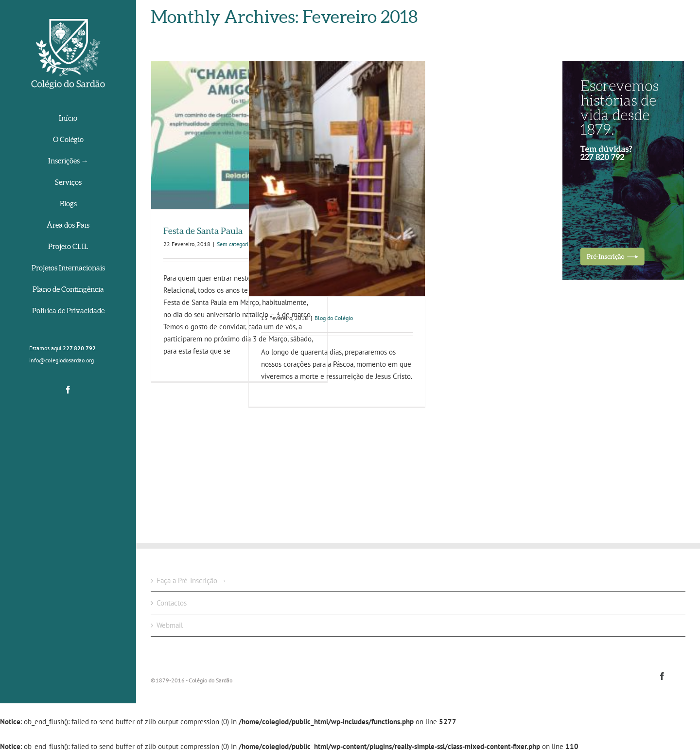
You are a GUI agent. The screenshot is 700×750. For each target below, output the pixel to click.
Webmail (170, 625)
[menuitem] (68, 119)
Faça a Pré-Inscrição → (192, 580)
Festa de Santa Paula (203, 231)
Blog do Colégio (334, 318)
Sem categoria (234, 244)
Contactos (172, 603)
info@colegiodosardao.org (61, 360)
